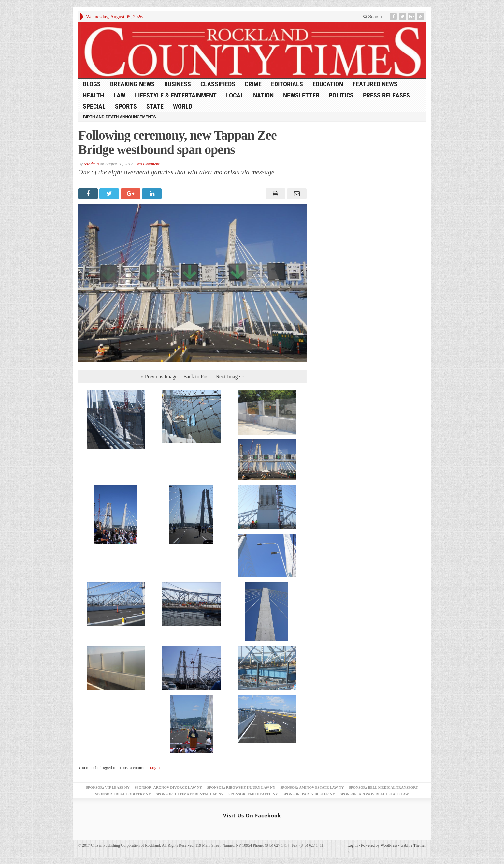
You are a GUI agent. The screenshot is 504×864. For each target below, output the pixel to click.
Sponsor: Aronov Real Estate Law (374, 794)
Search (373, 16)
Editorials (287, 84)
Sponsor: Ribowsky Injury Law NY (241, 787)
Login (155, 768)
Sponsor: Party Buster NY (309, 794)
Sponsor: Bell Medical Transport (383, 787)
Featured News (375, 84)
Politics (341, 95)
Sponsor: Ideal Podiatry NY (123, 794)
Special (94, 106)
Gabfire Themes (413, 845)
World (183, 106)
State (155, 106)
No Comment (148, 164)
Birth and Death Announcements (120, 117)
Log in (353, 845)
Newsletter (301, 95)
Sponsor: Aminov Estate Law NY (312, 787)
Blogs (92, 84)
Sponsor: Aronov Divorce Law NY (168, 787)
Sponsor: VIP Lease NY (108, 787)
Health (93, 95)
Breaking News (132, 84)
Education (328, 84)
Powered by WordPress (379, 845)
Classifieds (218, 84)
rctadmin (91, 164)
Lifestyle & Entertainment (176, 95)
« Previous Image (159, 376)
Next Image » (230, 376)
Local (235, 95)
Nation (263, 95)
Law (119, 95)
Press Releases (386, 95)
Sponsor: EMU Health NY (253, 794)
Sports (126, 106)
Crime (253, 84)
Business (178, 84)
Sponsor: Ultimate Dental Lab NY (190, 794)
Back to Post (197, 376)
